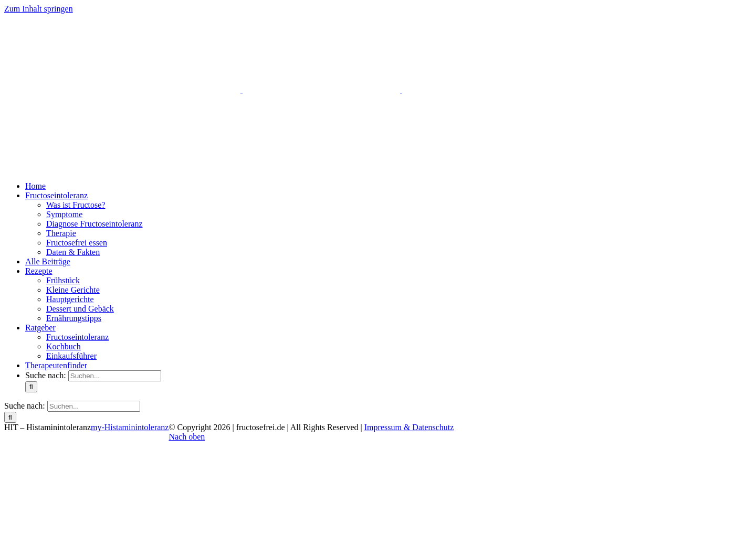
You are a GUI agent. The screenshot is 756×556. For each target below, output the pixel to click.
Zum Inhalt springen (39, 9)
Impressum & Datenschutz (409, 427)
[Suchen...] (115, 376)
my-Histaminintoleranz (130, 427)
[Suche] (31, 387)
